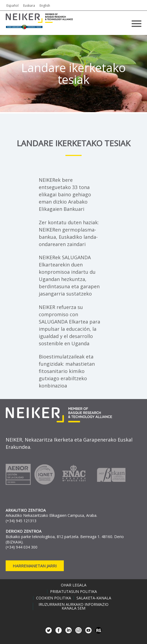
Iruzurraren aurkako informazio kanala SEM (73, 606)
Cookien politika (54, 598)
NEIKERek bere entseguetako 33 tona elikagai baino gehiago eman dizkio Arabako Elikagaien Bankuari (65, 194)
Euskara (29, 6)
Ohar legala (74, 585)
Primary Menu (136, 24)
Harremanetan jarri (35, 566)
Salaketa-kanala (94, 598)
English (45, 6)
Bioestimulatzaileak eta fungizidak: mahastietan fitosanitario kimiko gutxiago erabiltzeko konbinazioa (67, 371)
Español (13, 6)
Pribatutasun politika (73, 592)
